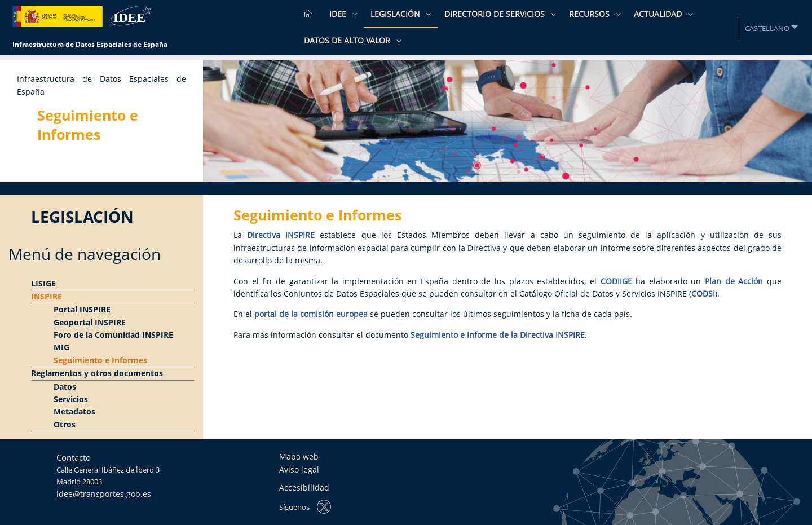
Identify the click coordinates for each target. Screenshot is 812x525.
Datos (65, 387)
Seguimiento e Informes (100, 360)
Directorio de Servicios (496, 14)
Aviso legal (299, 469)
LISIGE (43, 283)
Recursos (590, 14)
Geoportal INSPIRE (90, 322)
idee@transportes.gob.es (104, 494)
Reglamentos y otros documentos (97, 373)
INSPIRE (47, 296)
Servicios (71, 399)
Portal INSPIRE (82, 309)
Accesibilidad (304, 487)
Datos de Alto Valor (348, 40)
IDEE (339, 14)
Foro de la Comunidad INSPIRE (113, 335)
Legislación (396, 14)
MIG (61, 347)
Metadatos (74, 411)
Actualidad (659, 14)
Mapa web (299, 456)
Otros (65, 424)
